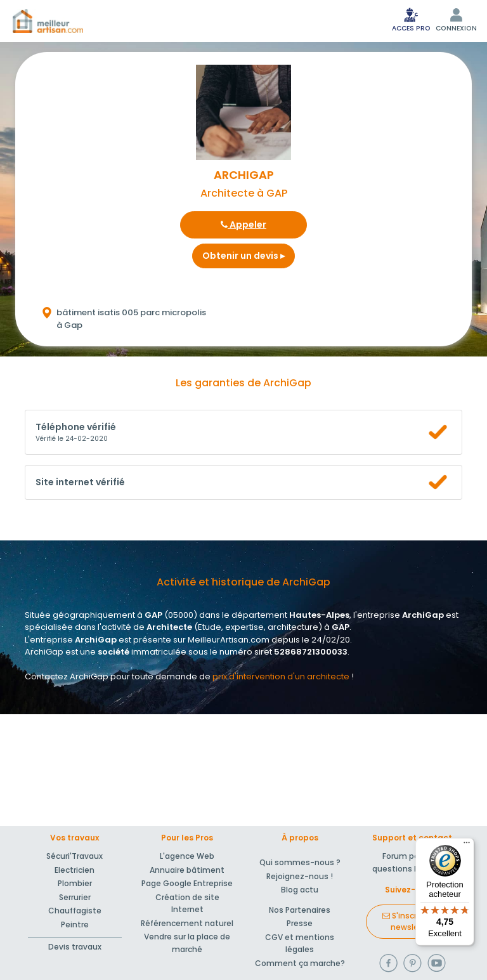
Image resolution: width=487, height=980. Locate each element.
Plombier (75, 883)
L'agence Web (187, 856)
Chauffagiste (75, 911)
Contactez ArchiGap (67, 676)
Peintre (75, 924)
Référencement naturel (187, 923)
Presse (300, 923)
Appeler (243, 225)
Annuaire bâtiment (187, 870)
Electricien (75, 870)
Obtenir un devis (243, 256)
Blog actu (300, 890)
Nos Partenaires (300, 910)
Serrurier (75, 897)
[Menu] (467, 846)
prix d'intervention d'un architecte (281, 676)
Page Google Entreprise (187, 883)
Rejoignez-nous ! (300, 876)
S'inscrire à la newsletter (412, 921)
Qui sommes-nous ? (300, 862)
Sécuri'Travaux (75, 856)
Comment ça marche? (300, 963)
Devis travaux (75, 947)
